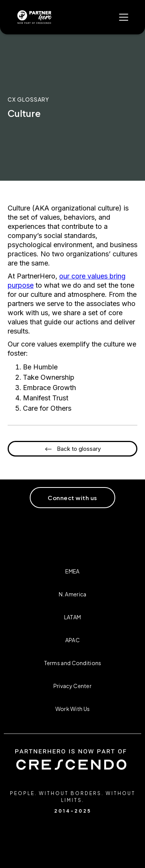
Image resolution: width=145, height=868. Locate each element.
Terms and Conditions (73, 663)
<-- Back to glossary (73, 449)
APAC (72, 640)
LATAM (73, 617)
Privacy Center (72, 686)
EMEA (72, 571)
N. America (73, 594)
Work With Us (73, 709)
